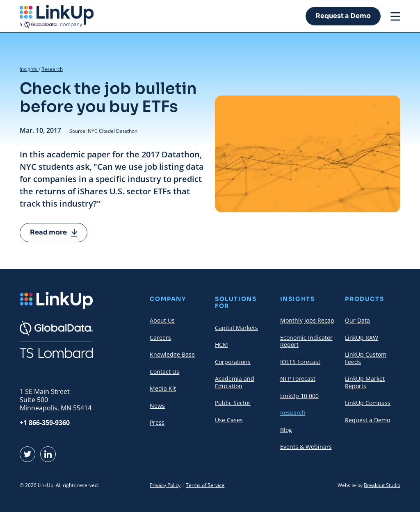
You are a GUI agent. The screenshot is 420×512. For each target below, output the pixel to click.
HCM (221, 345)
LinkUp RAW (362, 338)
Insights (29, 69)
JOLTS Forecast (300, 362)
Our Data (357, 320)
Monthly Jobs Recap (307, 320)
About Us (162, 320)
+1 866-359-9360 (45, 423)
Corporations (233, 362)
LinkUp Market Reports (365, 382)
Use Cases (229, 420)
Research (52, 69)
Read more (54, 232)
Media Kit (163, 388)
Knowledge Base (172, 354)
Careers (160, 338)
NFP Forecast (298, 379)
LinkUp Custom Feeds (366, 358)
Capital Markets (236, 328)
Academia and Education (235, 382)
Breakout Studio (382, 485)
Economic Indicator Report (306, 341)
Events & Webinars (306, 447)
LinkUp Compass (368, 403)
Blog (286, 430)
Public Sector (233, 403)
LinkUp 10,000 (299, 396)
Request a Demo (343, 16)
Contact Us (164, 372)
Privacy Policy (165, 485)
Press (157, 422)
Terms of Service (205, 485)
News (157, 406)
